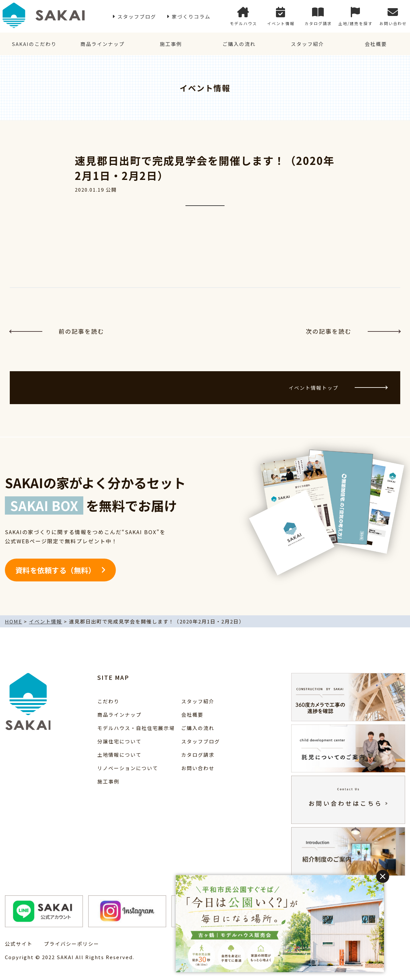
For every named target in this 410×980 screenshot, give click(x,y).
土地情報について (119, 755)
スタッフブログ (137, 16)
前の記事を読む (57, 331)
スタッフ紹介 (307, 44)
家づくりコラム (191, 16)
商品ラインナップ (102, 44)
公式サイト (19, 944)
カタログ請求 (318, 16)
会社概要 (376, 44)
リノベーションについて (128, 768)
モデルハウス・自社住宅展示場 (136, 728)
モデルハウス (243, 16)
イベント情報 (281, 16)
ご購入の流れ (239, 44)
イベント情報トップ (338, 388)
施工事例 (171, 44)
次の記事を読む (353, 331)
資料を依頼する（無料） (55, 570)
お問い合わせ (393, 16)
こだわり (108, 701)
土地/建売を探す (355, 16)
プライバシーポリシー (72, 944)
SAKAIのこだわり (34, 44)
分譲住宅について (119, 741)
